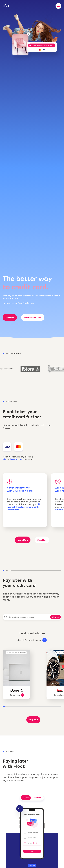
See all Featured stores (32, 640)
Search (55, 617)
